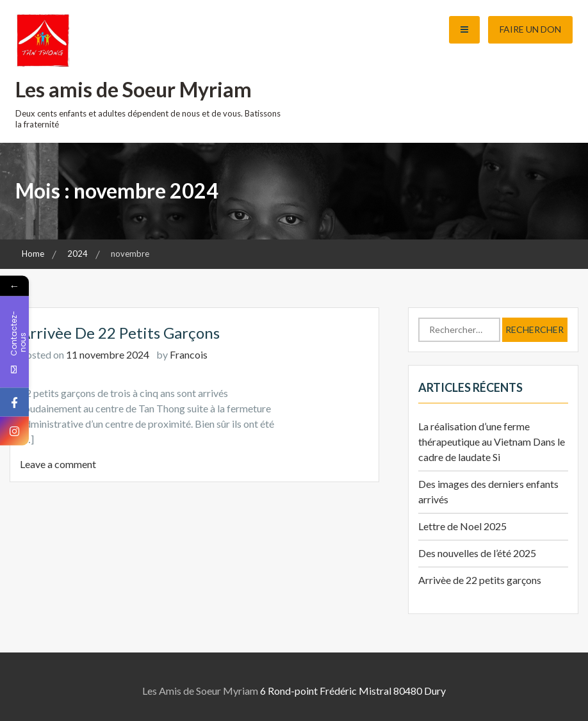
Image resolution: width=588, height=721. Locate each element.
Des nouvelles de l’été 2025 (477, 553)
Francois (189, 354)
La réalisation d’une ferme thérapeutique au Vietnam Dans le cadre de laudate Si (492, 442)
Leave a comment (58, 464)
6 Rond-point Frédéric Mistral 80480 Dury (353, 691)
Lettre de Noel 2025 (462, 526)
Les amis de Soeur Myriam (134, 89)
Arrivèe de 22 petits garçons (120, 333)
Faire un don (530, 29)
